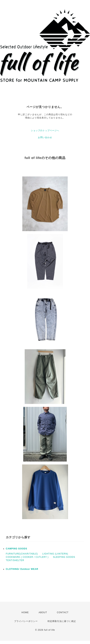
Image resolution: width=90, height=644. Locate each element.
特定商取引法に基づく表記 (62, 621)
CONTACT (63, 612)
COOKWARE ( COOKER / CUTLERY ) (27, 557)
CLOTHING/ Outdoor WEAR (22, 569)
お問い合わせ (45, 137)
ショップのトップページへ (45, 131)
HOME (25, 612)
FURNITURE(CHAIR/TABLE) (22, 554)
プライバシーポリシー (26, 621)
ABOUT (43, 612)
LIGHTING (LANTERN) (55, 554)
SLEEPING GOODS (64, 557)
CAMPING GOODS (17, 549)
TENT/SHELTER (15, 560)
